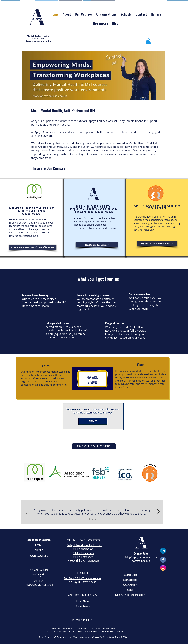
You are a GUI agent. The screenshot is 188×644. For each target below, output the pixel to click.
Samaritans (130, 580)
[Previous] (26, 512)
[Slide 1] (89, 519)
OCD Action (130, 585)
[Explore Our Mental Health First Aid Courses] (33, 247)
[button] (148, 41)
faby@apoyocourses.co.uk (141, 557)
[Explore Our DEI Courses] (97, 245)
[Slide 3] (95, 519)
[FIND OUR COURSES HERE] (94, 446)
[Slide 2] (92, 519)
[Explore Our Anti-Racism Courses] (157, 244)
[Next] (159, 512)
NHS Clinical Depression (130, 595)
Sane (130, 590)
